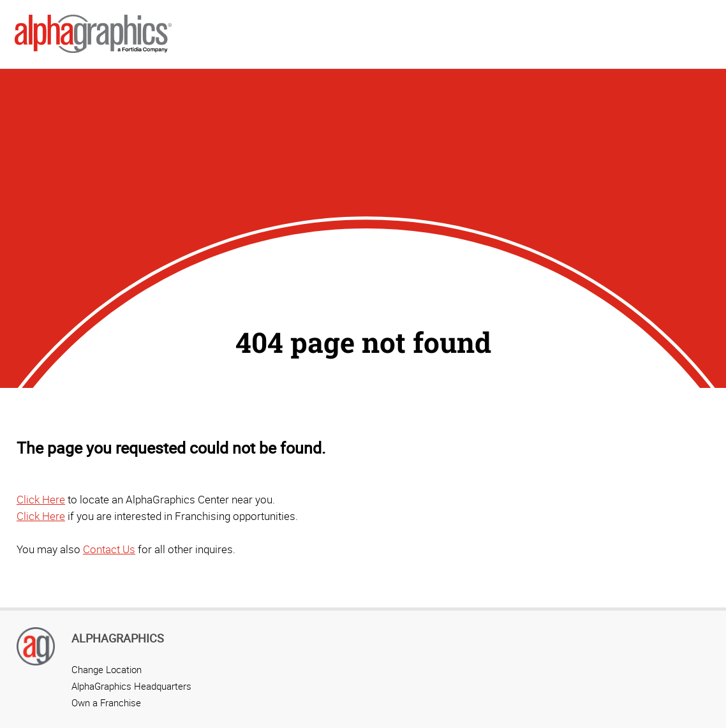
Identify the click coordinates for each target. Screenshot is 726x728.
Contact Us (109, 549)
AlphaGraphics (118, 638)
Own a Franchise (106, 702)
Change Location (107, 669)
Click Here (41, 499)
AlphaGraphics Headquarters (131, 686)
